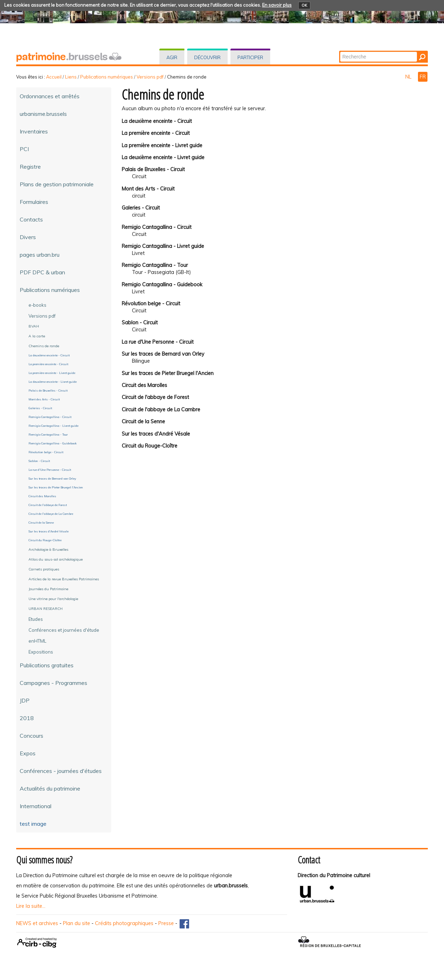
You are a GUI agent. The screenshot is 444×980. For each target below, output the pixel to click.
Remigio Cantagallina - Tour (155, 265)
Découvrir (207, 57)
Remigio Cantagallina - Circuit (157, 227)
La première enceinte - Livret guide (162, 145)
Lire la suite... (31, 906)
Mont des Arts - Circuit (148, 189)
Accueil (54, 77)
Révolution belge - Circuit (151, 304)
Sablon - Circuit (140, 323)
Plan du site (77, 923)
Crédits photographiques (124, 923)
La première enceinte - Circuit (156, 133)
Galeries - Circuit (141, 208)
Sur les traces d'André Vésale (156, 434)
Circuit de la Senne (143, 422)
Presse (166, 923)
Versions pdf (150, 77)
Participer (250, 57)
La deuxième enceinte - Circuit (157, 121)
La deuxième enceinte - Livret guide (163, 157)
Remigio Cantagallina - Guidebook (162, 285)
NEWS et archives (37, 923)
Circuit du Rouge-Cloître (150, 446)
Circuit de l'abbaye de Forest (155, 397)
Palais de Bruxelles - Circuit (153, 169)
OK (304, 5)
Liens (71, 77)
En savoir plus (277, 5)
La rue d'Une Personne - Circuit (158, 342)
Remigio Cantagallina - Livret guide (163, 246)
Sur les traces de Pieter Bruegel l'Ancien (168, 373)
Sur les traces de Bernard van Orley (163, 354)
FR (423, 77)
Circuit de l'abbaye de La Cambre (161, 410)
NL (409, 77)
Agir (172, 57)
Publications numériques (107, 77)
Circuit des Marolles (144, 385)
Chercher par (340, 51)
